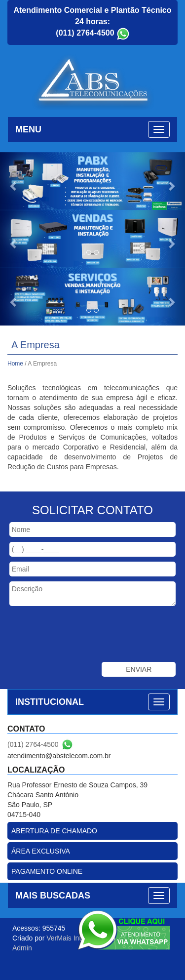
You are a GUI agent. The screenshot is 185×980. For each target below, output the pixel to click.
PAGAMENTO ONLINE (47, 871)
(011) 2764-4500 (85, 33)
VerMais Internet (72, 938)
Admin (22, 948)
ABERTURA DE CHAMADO (54, 831)
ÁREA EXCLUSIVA (41, 851)
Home (15, 364)
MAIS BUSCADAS (53, 896)
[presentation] (87, 635)
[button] (14, 181)
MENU (28, 129)
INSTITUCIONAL (50, 702)
